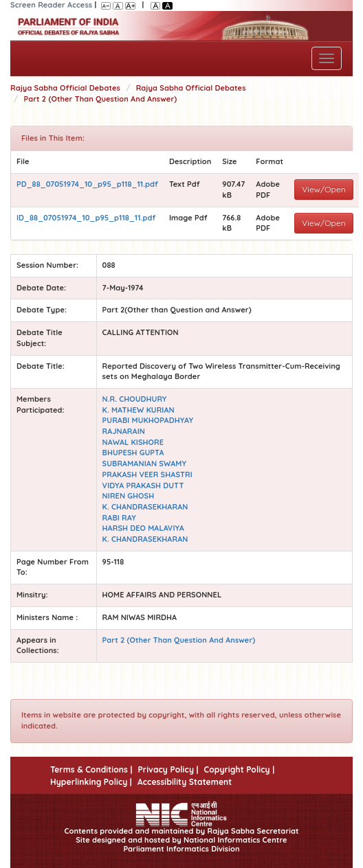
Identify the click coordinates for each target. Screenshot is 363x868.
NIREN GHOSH (129, 496)
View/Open (324, 189)
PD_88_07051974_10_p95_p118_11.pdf (87, 184)
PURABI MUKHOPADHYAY (148, 420)
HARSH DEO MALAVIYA (143, 528)
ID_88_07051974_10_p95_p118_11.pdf (86, 218)
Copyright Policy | (240, 769)
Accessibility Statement (185, 782)
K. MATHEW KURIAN (139, 410)
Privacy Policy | (168, 769)
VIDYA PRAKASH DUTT (143, 486)
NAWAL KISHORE (133, 442)
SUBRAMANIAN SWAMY (144, 464)
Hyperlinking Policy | (91, 782)
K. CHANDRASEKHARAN (145, 507)
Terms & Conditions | (91, 769)
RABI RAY (119, 518)
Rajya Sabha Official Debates (65, 88)
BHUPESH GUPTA (133, 453)
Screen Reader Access (51, 5)
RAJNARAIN (124, 431)
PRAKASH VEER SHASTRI (147, 475)
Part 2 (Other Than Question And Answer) (101, 99)
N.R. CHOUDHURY (135, 399)
